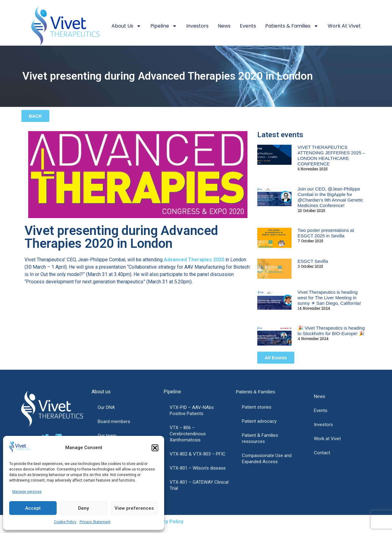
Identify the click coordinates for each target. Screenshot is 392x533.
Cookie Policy (65, 522)
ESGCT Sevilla (313, 261)
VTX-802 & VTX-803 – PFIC (198, 454)
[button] (155, 448)
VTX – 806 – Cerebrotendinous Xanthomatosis (188, 434)
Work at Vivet (344, 26)
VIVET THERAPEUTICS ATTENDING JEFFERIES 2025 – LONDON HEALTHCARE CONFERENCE (332, 155)
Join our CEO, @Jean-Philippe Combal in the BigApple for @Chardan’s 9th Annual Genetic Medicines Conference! (330, 197)
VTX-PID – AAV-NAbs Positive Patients (192, 410)
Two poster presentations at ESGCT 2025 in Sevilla (326, 233)
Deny (83, 508)
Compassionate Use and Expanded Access (267, 459)
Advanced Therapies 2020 (194, 260)
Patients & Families (292, 26)
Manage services (27, 492)
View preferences (134, 508)
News (224, 26)
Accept (33, 508)
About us (126, 26)
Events (248, 26)
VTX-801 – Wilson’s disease (198, 468)
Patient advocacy (259, 421)
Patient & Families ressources (260, 438)
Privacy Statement (95, 522)
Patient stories (257, 407)
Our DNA (106, 407)
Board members (114, 421)
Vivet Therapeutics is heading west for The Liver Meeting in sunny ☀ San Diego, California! (329, 298)
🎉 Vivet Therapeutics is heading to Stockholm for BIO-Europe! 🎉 (331, 331)
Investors (197, 26)
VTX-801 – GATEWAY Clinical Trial (199, 485)
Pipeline (164, 26)
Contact (322, 453)
